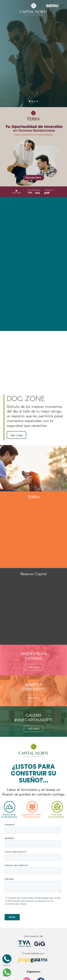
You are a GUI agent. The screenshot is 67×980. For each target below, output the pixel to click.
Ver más (17, 435)
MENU (55, 6)
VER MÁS (34, 667)
